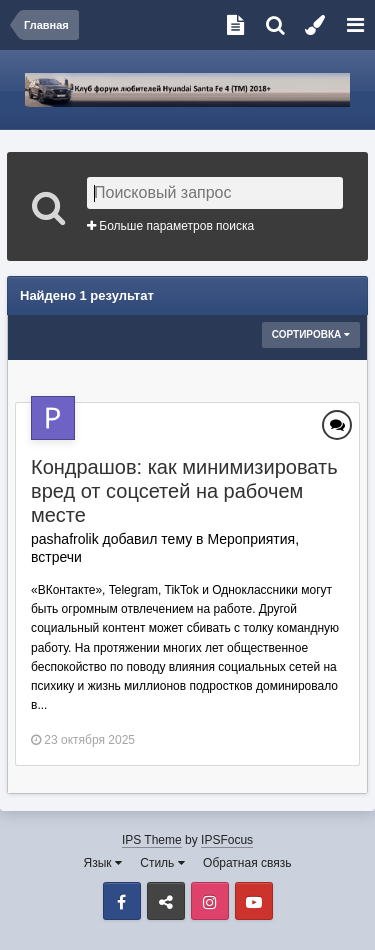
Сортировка (311, 334)
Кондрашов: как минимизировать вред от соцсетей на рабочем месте (184, 491)
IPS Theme (152, 840)
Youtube (254, 901)
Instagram (210, 901)
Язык (103, 863)
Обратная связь (247, 863)
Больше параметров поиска (170, 226)
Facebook (122, 901)
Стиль (162, 863)
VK (166, 901)
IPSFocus (227, 840)
